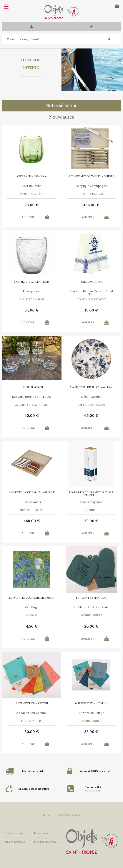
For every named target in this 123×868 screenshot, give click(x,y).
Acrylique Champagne (91, 186)
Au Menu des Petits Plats (91, 607)
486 (91, 205)
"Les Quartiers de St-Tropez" (32, 397)
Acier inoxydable (91, 502)
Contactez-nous (15, 833)
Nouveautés (61, 117)
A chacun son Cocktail (32, 713)
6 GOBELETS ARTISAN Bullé (32, 282)
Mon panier (41, 833)
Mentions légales (69, 815)
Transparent (32, 291)
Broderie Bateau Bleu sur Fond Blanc (91, 293)
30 (32, 732)
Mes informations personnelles (47, 842)
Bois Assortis (32, 502)
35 (91, 732)
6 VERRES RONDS (32, 387)
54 (32, 310)
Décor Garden (91, 397)
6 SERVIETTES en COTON (32, 703)
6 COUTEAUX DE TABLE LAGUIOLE (91, 176)
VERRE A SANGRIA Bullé (32, 176)
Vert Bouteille (32, 186)
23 (32, 205)
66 (91, 415)
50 (32, 415)
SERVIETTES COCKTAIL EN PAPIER (32, 598)
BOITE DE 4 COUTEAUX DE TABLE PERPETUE (91, 494)
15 (91, 310)
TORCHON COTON (91, 282)
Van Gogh (32, 607)
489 (32, 521)
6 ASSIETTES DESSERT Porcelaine (91, 387)
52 (91, 521)
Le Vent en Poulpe (91, 713)
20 (91, 626)
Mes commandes (15, 842)
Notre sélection (62, 105)
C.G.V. (46, 815)
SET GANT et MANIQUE (91, 598)
